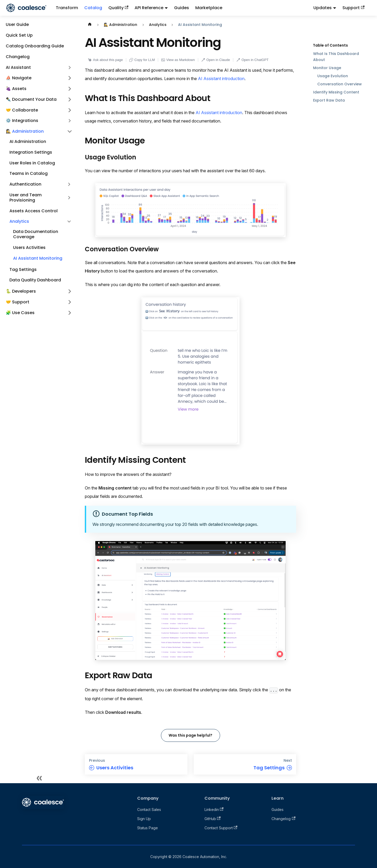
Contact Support (221, 828)
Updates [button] (323, 8)
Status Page (148, 828)
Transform (67, 8)
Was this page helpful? (190, 735)
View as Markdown (178, 60)
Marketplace (209, 8)
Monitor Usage (327, 68)
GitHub (213, 819)
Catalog (93, 8)
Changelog (283, 819)
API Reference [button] (149, 8)
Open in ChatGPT (252, 60)
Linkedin (214, 809)
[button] (39, 78)
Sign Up (144, 819)
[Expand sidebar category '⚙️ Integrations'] (70, 121)
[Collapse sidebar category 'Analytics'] (69, 222)
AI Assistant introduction (221, 79)
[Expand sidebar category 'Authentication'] (69, 184)
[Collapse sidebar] (39, 778)
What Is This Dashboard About (336, 57)
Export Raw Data (329, 100)
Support (353, 8)
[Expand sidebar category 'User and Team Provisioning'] (69, 198)
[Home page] (90, 25)
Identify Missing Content (336, 92)
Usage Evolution (333, 76)
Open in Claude (216, 60)
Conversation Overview (340, 84)
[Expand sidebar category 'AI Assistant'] (70, 67)
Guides (182, 8)
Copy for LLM (142, 60)
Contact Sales (149, 809)
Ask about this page (105, 60)
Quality (118, 8)
